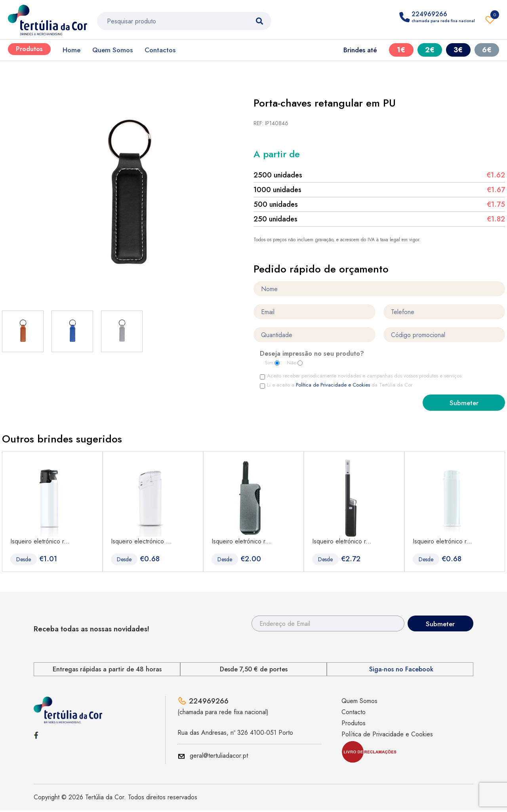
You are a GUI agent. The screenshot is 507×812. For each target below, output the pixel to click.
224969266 (209, 703)
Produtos (29, 49)
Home (71, 50)
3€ (458, 50)
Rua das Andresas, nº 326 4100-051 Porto (235, 734)
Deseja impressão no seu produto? (312, 355)
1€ (401, 50)
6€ (487, 50)
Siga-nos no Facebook (401, 671)
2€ (430, 50)
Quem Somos (112, 50)
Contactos (160, 50)
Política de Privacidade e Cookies (334, 385)
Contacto (354, 714)
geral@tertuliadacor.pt (219, 757)
